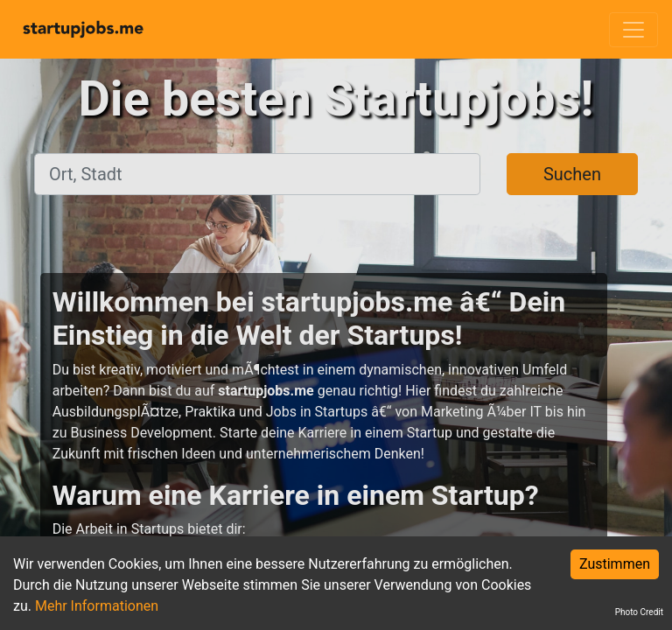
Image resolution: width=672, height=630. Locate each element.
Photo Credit (639, 612)
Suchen (572, 174)
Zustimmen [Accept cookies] (615, 564)
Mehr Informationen (97, 606)
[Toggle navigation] (633, 30)
